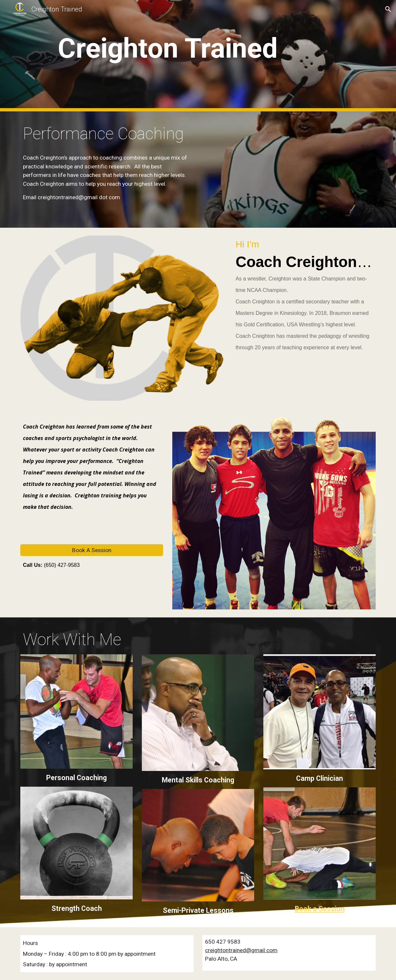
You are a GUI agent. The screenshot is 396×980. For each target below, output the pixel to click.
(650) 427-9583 (61, 565)
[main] (168, 56)
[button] (388, 9)
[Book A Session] (92, 550)
